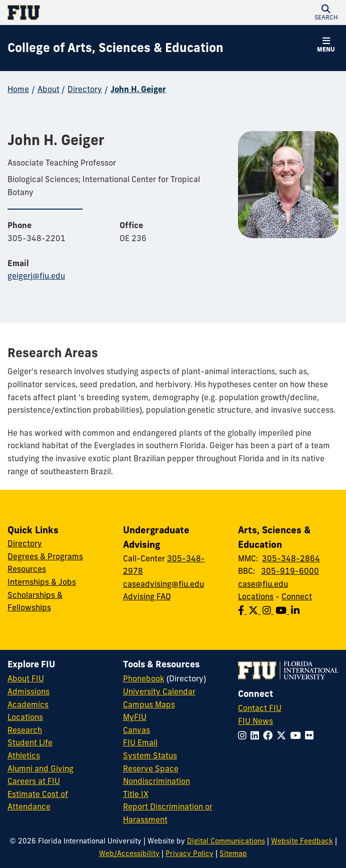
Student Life (30, 742)
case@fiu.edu (263, 584)
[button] (326, 13)
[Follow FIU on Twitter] (283, 735)
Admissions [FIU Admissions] (28, 691)
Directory (85, 89)
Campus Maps (149, 704)
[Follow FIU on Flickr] (311, 735)
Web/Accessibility (129, 853)
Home (18, 89)
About (48, 89)
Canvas (136, 730)
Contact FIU (260, 708)
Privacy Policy (189, 853)
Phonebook (144, 678)
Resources (27, 569)
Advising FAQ (147, 596)
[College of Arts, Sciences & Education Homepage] (115, 48)
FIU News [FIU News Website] (255, 721)
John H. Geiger (138, 89)
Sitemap (233, 853)
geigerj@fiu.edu (36, 276)
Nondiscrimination (156, 781)
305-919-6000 (290, 571)
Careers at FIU (34, 781)
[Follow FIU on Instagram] (244, 735)
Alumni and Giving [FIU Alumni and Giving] (40, 768)
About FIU (26, 678)
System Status (150, 755)
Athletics (24, 755)
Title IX (136, 794)
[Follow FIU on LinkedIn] (257, 735)
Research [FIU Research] (25, 730)
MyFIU (135, 717)
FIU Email (140, 742)
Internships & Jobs (42, 582)
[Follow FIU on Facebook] (270, 735)
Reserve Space (151, 768)
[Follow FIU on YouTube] (297, 735)
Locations (256, 596)
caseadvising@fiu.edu (163, 584)
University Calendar (159, 691)
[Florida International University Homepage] (90, 13)
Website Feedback (302, 841)
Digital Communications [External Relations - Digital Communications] (226, 841)
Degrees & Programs (45, 556)
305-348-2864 (291, 558)
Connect (297, 596)
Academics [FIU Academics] (28, 704)
